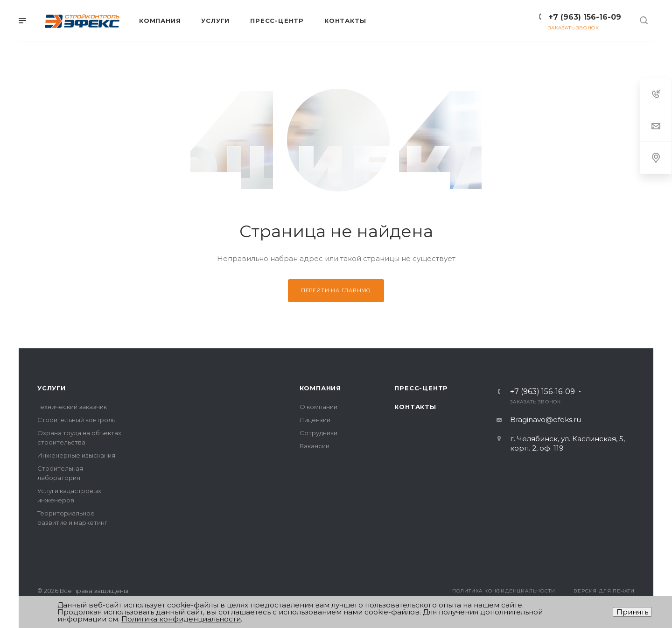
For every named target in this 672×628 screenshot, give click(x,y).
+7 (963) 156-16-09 (585, 17)
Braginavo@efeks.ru (546, 420)
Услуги (52, 388)
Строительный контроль (76, 420)
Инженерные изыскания (76, 455)
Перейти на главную (336, 290)
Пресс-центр (421, 388)
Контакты (415, 407)
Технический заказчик (72, 407)
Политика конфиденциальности (504, 591)
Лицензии (315, 420)
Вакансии (315, 446)
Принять (632, 612)
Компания (320, 388)
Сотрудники (318, 433)
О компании (318, 407)
